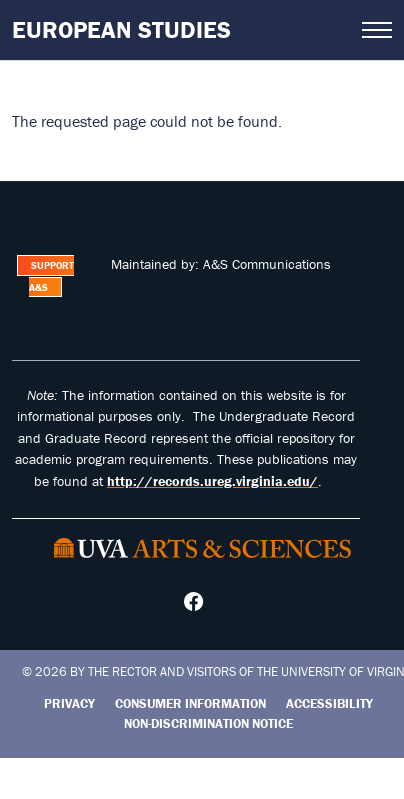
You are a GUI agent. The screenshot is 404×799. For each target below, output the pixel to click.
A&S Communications (267, 264)
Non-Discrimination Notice (208, 723)
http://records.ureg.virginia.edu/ (212, 481)
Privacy (69, 703)
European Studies (121, 29)
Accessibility (329, 703)
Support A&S (51, 276)
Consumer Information (190, 703)
